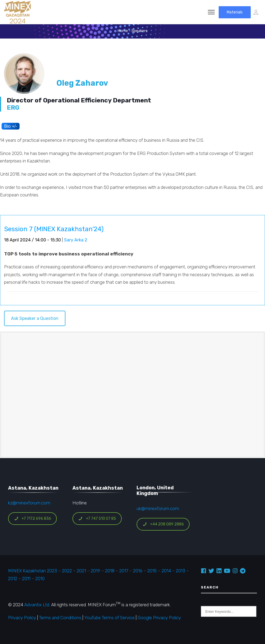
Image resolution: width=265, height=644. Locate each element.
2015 (152, 571)
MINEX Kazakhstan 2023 (33, 571)
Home (123, 31)
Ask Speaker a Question (35, 318)
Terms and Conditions (60, 618)
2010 (40, 579)
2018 (110, 571)
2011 (26, 579)
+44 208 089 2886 (163, 524)
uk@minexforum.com (158, 508)
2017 (124, 571)
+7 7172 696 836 (33, 519)
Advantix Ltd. (37, 605)
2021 (81, 571)
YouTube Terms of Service (109, 618)
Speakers (140, 31)
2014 (166, 571)
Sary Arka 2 (76, 240)
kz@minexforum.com (29, 503)
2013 (181, 571)
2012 (13, 579)
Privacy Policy (22, 618)
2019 (95, 571)
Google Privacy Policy (159, 618)
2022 (67, 571)
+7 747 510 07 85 (97, 519)
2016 (138, 571)
